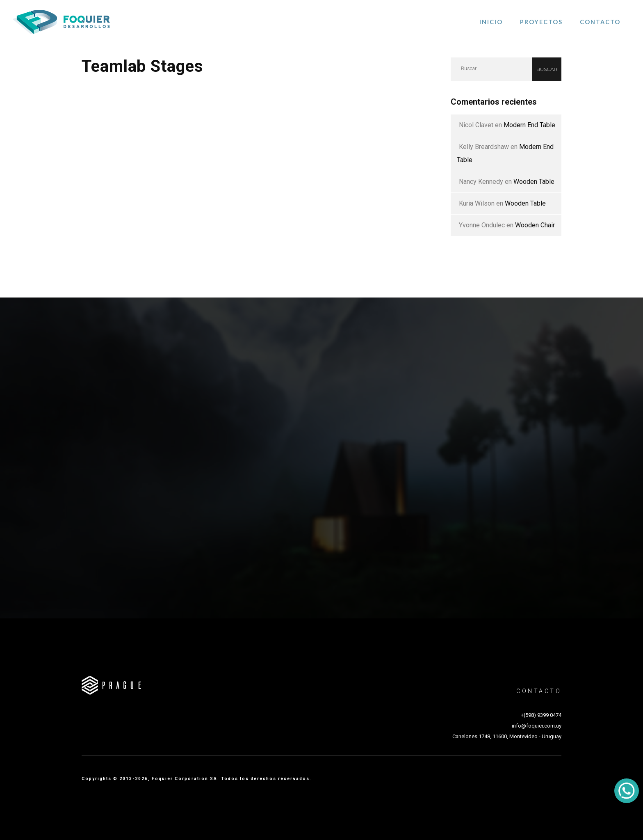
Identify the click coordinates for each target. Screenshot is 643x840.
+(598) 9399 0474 (541, 715)
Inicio (491, 22)
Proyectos (541, 22)
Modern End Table (529, 125)
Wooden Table (534, 182)
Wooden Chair (535, 225)
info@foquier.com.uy (537, 726)
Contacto (600, 22)
